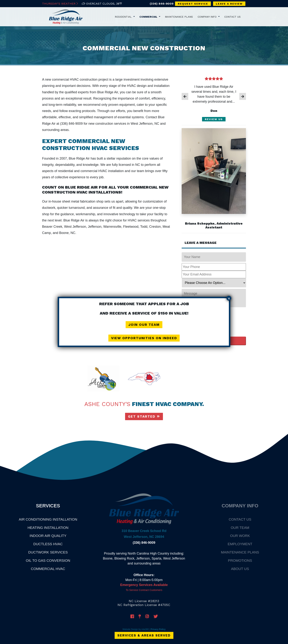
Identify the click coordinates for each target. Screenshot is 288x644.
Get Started (142, 416)
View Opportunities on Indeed (144, 338)
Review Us (214, 119)
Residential (124, 17)
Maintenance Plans (179, 17)
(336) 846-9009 (162, 4)
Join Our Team (144, 325)
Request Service (193, 4)
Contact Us (232, 17)
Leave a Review (229, 4)
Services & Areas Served (144, 635)
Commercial (149, 17)
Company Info (208, 17)
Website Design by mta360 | (136, 629)
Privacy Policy (158, 629)
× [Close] (229, 298)
